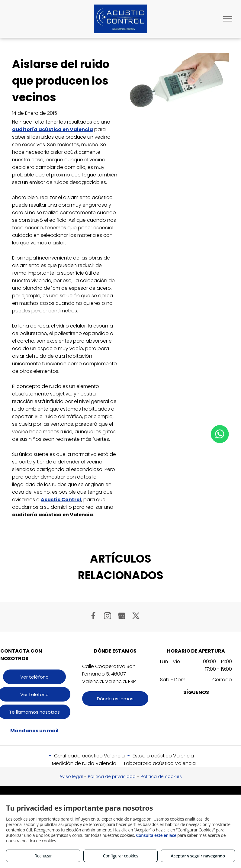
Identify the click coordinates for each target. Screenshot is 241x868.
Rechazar (43, 856)
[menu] (228, 19)
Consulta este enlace (156, 835)
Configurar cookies (121, 856)
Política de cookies (161, 776)
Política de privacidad (112, 776)
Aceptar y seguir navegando (198, 856)
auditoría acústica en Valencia (53, 129)
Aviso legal (71, 776)
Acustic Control (61, 500)
